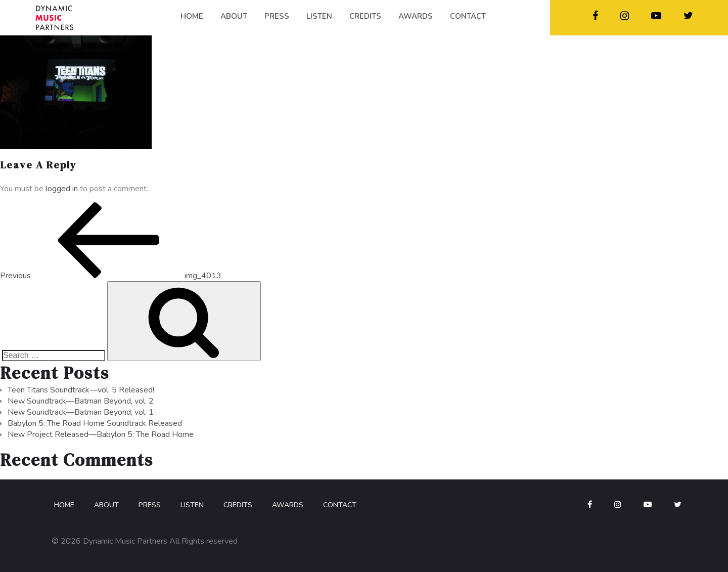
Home (64, 505)
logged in (62, 189)
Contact (340, 505)
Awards (288, 505)
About (106, 505)
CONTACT (468, 16)
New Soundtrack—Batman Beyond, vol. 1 (81, 412)
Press (150, 505)
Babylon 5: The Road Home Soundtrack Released (95, 423)
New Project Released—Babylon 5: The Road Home (101, 434)
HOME (192, 16)
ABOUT (234, 16)
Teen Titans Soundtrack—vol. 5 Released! (81, 390)
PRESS (277, 16)
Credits (238, 505)
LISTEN (319, 16)
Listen (192, 505)
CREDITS (365, 16)
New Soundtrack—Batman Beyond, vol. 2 (81, 401)
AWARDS (416, 16)
